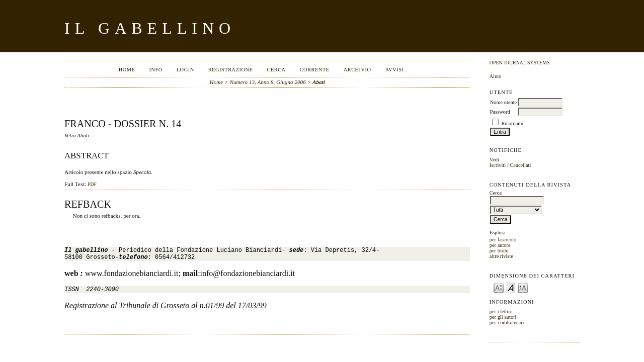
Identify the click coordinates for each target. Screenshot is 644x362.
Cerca (276, 70)
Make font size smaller (499, 287)
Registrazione (231, 70)
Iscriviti (498, 165)
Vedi (494, 160)
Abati (319, 82)
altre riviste (501, 256)
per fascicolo (503, 240)
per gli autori (503, 317)
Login (185, 70)
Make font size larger (523, 287)
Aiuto (496, 76)
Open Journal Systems (520, 63)
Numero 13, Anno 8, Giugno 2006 (267, 82)
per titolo (499, 251)
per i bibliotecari (507, 323)
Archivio (357, 70)
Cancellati (520, 165)
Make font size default (511, 287)
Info (155, 70)
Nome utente (503, 102)
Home (127, 70)
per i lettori (501, 311)
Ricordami (512, 123)
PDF (92, 185)
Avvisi (395, 70)
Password (500, 112)
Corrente (315, 70)
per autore (500, 245)
